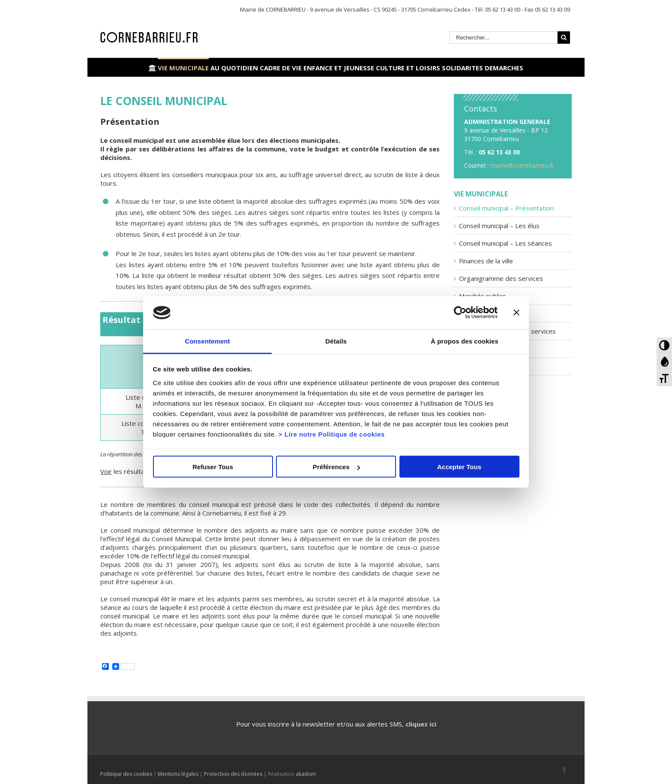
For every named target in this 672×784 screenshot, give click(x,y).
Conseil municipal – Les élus (499, 226)
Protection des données (233, 774)
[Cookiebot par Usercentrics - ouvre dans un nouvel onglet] (460, 313)
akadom (306, 774)
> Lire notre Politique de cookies (332, 434)
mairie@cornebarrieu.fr (522, 165)
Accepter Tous (459, 467)
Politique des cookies (126, 774)
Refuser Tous (213, 467)
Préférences (336, 467)
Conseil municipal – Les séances (505, 243)
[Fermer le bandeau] (516, 313)
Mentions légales (178, 774)
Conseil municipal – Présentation (506, 208)
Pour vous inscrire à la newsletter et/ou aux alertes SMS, (320, 724)
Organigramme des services (501, 278)
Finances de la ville (486, 261)
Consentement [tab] (207, 341)
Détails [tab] (336, 341)
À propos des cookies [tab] (465, 341)
